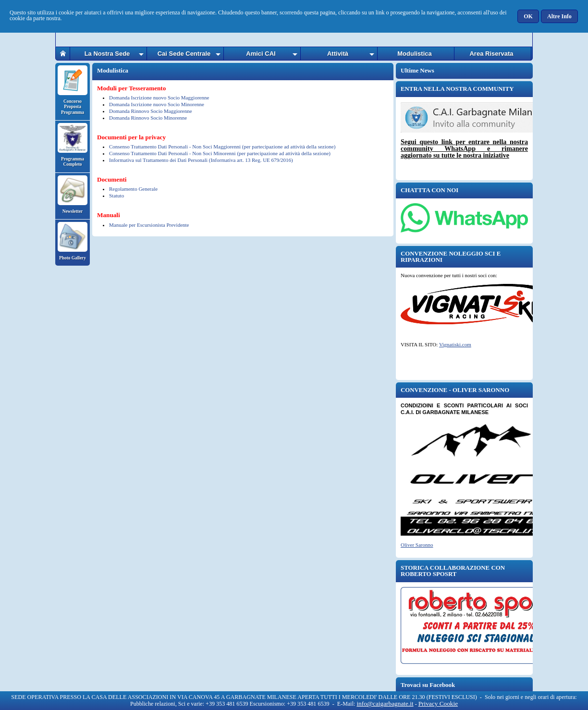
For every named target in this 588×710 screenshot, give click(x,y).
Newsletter (73, 195)
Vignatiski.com (455, 344)
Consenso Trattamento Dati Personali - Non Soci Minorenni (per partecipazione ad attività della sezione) (220, 153)
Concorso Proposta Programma (73, 90)
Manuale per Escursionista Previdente (149, 225)
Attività (338, 54)
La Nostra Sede (107, 54)
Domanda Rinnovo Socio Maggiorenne (151, 111)
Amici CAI (261, 54)
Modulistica (415, 54)
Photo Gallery (73, 241)
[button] (529, 16)
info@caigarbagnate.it (385, 704)
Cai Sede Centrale (184, 54)
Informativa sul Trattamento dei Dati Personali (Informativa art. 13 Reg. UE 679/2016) (201, 160)
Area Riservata (491, 54)
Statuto (116, 196)
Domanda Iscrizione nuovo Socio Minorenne (157, 104)
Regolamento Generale (133, 189)
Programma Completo (73, 145)
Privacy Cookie (438, 704)
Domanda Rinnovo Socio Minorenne (148, 118)
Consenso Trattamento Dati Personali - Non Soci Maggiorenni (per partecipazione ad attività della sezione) (222, 147)
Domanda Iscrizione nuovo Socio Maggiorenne (159, 98)
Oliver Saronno (417, 545)
